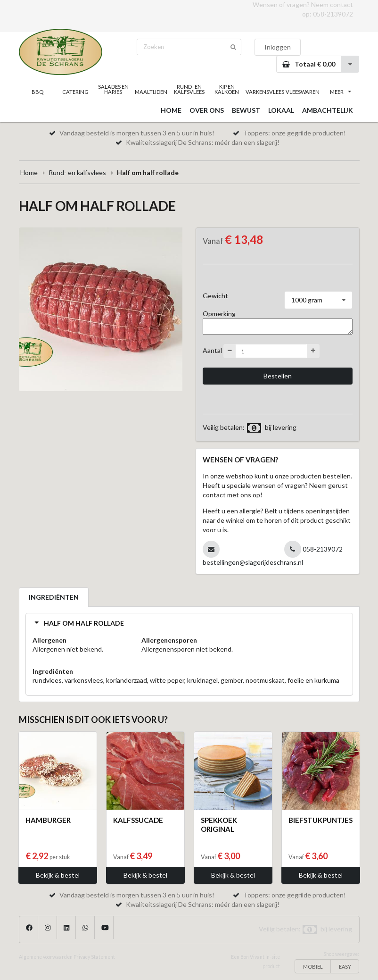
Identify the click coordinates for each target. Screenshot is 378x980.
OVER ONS (207, 110)
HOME (171, 110)
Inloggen (278, 47)
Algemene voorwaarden (46, 957)
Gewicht (215, 296)
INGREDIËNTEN (54, 597)
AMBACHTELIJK (328, 110)
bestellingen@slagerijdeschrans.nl (253, 562)
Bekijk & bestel (58, 875)
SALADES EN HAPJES (113, 89)
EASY (345, 967)
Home (29, 172)
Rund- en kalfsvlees (77, 172)
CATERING (75, 92)
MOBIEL (313, 967)
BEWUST (246, 110)
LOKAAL (281, 110)
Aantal (212, 350)
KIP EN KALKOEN (227, 89)
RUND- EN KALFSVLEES (189, 89)
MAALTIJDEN (151, 92)
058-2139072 (333, 14)
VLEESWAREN (303, 92)
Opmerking (219, 314)
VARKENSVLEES (264, 92)
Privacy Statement (94, 957)
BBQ (37, 92)
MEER (340, 92)
